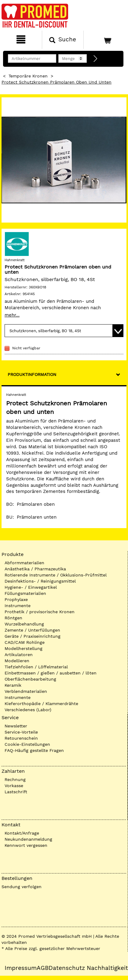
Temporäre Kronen (28, 76)
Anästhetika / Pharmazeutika (35, 569)
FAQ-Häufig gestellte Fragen (34, 750)
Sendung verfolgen (22, 887)
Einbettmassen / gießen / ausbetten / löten (51, 673)
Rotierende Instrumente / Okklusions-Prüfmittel (56, 575)
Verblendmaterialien (26, 691)
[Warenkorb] (105, 40)
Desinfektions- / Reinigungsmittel (40, 581)
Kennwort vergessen (26, 845)
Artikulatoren (19, 655)
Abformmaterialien (24, 563)
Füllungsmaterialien (25, 593)
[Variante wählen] (64, 331)
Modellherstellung (24, 648)
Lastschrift (16, 792)
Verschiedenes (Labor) (28, 710)
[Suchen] (63, 40)
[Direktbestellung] (96, 59)
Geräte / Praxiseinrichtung (33, 636)
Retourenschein (21, 738)
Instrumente (18, 606)
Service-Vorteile (21, 732)
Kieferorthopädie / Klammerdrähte (41, 704)
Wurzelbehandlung (24, 624)
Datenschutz (67, 968)
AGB (43, 968)
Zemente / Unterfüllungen (32, 630)
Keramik (13, 685)
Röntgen (13, 618)
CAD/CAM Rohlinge (25, 642)
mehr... (12, 315)
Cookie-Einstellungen (27, 744)
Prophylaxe (16, 599)
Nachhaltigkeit (107, 968)
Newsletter (16, 726)
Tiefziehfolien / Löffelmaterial (36, 667)
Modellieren (17, 661)
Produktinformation (32, 374)
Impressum (21, 968)
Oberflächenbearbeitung (30, 679)
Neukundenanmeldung (28, 839)
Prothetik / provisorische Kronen (40, 612)
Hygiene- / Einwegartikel (31, 587)
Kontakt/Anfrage (22, 833)
